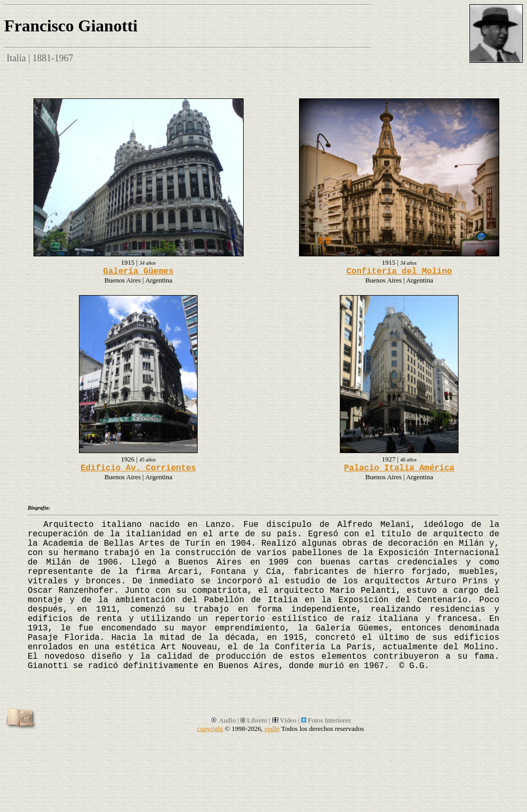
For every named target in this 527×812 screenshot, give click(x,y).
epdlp (272, 729)
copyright (210, 729)
